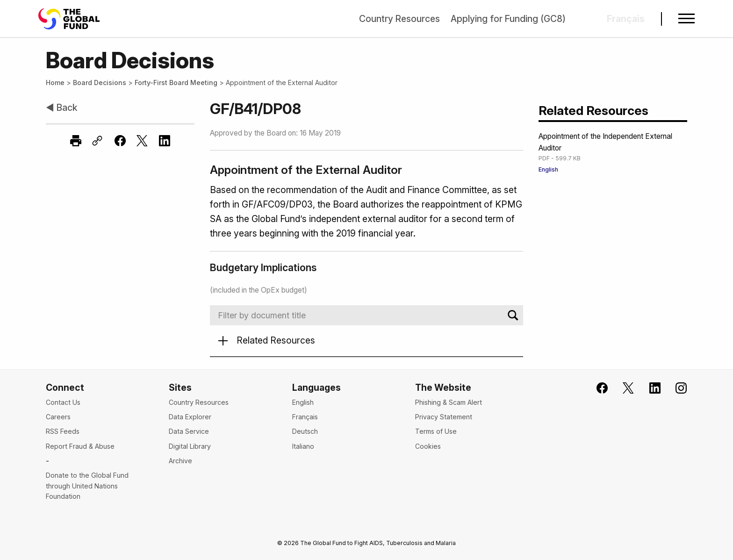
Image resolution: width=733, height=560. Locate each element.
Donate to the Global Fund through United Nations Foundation (87, 486)
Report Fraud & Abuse (80, 446)
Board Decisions (100, 83)
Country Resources (399, 19)
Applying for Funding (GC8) (508, 19)
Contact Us (63, 402)
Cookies (428, 446)
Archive (180, 461)
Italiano (303, 446)
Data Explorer (190, 417)
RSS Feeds (63, 431)
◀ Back (61, 108)
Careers (58, 417)
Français (305, 417)
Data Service (189, 431)
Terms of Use (436, 431)
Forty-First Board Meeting (176, 83)
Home (55, 83)
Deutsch (305, 431)
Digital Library (190, 446)
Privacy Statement (444, 417)
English (548, 169)
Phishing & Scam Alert (449, 402)
